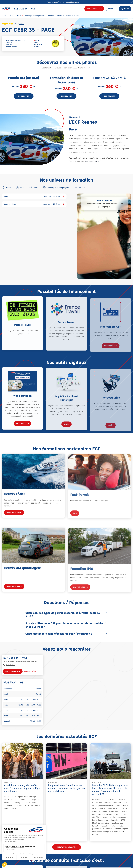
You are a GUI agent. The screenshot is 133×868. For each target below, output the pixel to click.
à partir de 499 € (14, 593)
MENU (125, 9)
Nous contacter (94, 9)
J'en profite (24, 96)
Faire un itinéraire (31, 671)
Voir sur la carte (11, 47)
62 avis (21, 24)
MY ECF (111, 9)
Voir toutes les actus (67, 847)
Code (34, 196)
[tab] (6, 187)
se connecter (22, 430)
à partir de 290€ (14, 519)
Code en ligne (34, 204)
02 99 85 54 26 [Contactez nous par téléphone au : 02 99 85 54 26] (11, 665)
